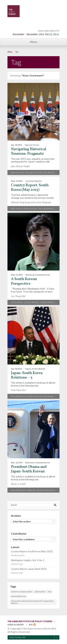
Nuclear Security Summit (48, 490)
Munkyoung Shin (18, 556)
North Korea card (35, 396)
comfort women (32, 302)
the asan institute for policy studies (30, 621)
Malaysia (31, 490)
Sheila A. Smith (18, 484)
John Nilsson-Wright (20, 167)
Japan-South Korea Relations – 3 (27, 375)
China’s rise (17, 302)
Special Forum (32, 145)
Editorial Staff (17, 564)
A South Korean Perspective (24, 281)
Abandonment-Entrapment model (27, 172)
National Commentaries (38, 275)
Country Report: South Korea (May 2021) (32, 551)
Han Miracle (49, 172)
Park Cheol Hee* (19, 390)
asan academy (16, 625)
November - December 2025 (36, 34)
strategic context (53, 396)
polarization (40, 592)
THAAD (58, 209)
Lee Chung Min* (18, 296)
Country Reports (34, 181)
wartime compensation (22, 592)
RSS (31, 625)
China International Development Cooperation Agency (32, 602)
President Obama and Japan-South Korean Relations (29, 471)
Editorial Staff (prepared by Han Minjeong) (31, 203)
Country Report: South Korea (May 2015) (30, 188)
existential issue (18, 596)
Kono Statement (46, 209)
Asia (50, 592)
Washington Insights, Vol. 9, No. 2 (28, 560)
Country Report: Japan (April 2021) (29, 569)
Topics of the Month (35, 369)
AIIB (13, 209)
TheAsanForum (14, 11)
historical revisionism (27, 209)
